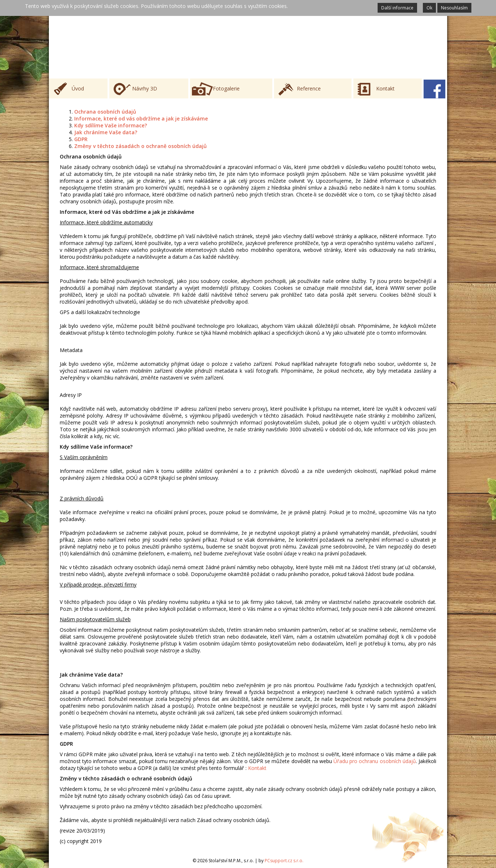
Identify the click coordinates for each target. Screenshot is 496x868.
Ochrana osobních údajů (105, 112)
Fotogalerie (226, 88)
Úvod (78, 88)
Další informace (397, 8)
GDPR (81, 139)
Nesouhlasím (454, 8)
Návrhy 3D (145, 88)
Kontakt (385, 88)
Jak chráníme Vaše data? (106, 132)
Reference (309, 88)
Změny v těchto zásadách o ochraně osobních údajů (140, 146)
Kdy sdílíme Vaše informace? (111, 125)
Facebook (434, 89)
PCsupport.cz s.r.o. (284, 861)
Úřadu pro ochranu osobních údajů (375, 761)
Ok (429, 8)
